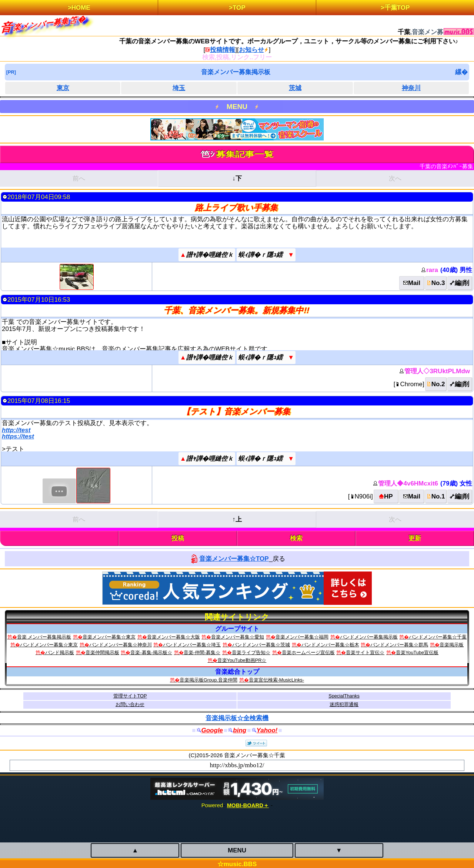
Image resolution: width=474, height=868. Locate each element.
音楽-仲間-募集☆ (202, 652)
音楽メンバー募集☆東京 (109, 637)
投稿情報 (223, 50)
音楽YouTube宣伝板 (417, 652)
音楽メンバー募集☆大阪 (173, 637)
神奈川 (411, 88)
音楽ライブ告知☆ (251, 652)
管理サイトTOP (130, 696)
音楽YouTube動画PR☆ (242, 660)
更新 (415, 538)
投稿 (178, 538)
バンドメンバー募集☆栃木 (330, 645)
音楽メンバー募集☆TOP (234, 559)
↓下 (237, 178)
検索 (296, 538)
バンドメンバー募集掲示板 (369, 637)
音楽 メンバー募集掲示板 (44, 637)
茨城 (295, 88)
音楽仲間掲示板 (102, 652)
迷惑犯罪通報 (344, 704)
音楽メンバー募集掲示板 (236, 72)
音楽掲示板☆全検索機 (237, 718)
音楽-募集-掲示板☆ (151, 652)
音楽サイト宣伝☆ (365, 652)
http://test (16, 430)
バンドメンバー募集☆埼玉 (192, 645)
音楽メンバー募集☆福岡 (302, 637)
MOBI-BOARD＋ (248, 805)
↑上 (237, 519)
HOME (81, 8)
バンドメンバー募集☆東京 (49, 645)
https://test (18, 436)
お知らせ (251, 50)
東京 (63, 88)
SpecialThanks (344, 696)
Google (212, 730)
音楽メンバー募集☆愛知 (238, 637)
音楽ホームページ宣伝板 (308, 652)
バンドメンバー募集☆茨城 (261, 645)
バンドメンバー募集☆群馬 (399, 645)
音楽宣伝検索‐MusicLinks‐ (277, 680)
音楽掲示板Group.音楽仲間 (208, 680)
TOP (239, 8)
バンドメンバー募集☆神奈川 (121, 645)
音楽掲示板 (452, 645)
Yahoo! (267, 730)
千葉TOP (397, 8)
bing (240, 730)
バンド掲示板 (60, 652)
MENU (237, 107)
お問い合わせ (130, 704)
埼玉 (179, 88)
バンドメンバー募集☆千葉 (438, 637)
